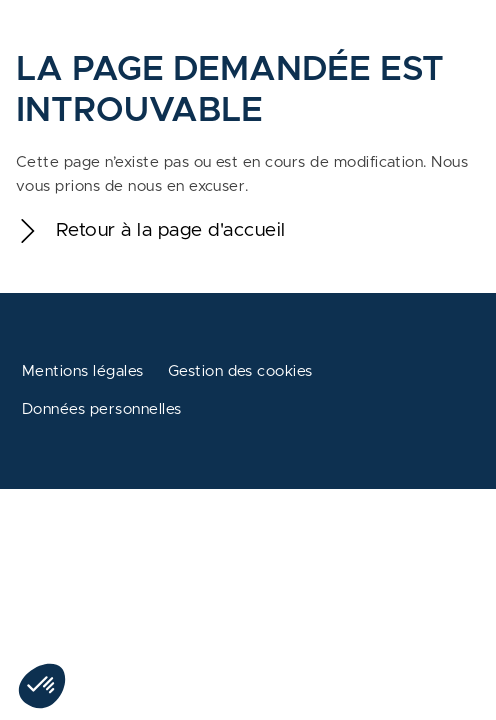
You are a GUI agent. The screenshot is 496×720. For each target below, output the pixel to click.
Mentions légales (83, 371)
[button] (42, 686)
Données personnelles (102, 409)
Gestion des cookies (240, 371)
